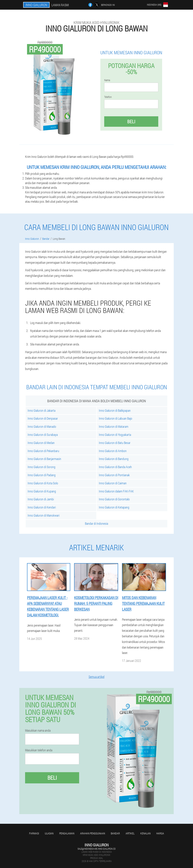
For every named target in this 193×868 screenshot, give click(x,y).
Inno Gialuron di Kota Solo (43, 483)
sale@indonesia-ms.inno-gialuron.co (97, 849)
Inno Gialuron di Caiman (113, 483)
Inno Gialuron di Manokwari (44, 515)
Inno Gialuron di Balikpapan (115, 410)
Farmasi (34, 833)
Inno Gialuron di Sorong (41, 467)
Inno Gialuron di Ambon (113, 451)
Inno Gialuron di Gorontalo (114, 499)
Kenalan (145, 833)
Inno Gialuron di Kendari (42, 507)
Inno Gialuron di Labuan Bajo (116, 418)
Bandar (115, 833)
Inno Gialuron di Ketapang (114, 507)
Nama (107, 80)
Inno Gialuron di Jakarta (41, 410)
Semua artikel (96, 677)
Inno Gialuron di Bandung (114, 459)
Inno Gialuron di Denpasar (43, 418)
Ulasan (49, 833)
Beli (131, 122)
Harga (160, 833)
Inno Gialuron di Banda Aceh (115, 467)
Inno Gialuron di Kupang (42, 491)
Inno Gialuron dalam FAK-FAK (116, 491)
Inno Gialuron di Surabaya (43, 435)
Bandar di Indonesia (96, 523)
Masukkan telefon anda (39, 750)
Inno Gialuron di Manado (42, 426)
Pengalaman (67, 833)
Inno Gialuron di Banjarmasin (44, 459)
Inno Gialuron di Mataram (114, 426)
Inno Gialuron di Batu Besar (115, 443)
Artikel (130, 833)
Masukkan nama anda (38, 730)
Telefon (108, 97)
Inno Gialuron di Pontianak (114, 475)
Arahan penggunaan (93, 833)
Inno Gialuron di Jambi (41, 499)
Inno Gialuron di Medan (41, 443)
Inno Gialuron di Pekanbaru (43, 451)
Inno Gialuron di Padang (42, 475)
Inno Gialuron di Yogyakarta (115, 435)
